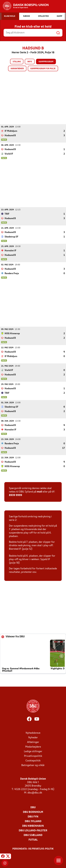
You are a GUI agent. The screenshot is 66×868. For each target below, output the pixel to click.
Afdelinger (33, 742)
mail (39, 492)
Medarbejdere (33, 747)
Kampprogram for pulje (43, 69)
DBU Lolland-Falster (33, 831)
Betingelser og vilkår (33, 765)
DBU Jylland (33, 821)
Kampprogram (46, 62)
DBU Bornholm (33, 812)
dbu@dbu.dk (35, 793)
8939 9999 (15, 495)
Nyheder (33, 738)
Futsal (33, 840)
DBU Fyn (33, 817)
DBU (33, 807)
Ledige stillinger (33, 751)
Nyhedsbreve (33, 733)
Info (30, 62)
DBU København (33, 826)
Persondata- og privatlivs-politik (33, 849)
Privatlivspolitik (33, 756)
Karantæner (17, 69)
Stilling (17, 62)
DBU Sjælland (33, 835)
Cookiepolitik (33, 761)
